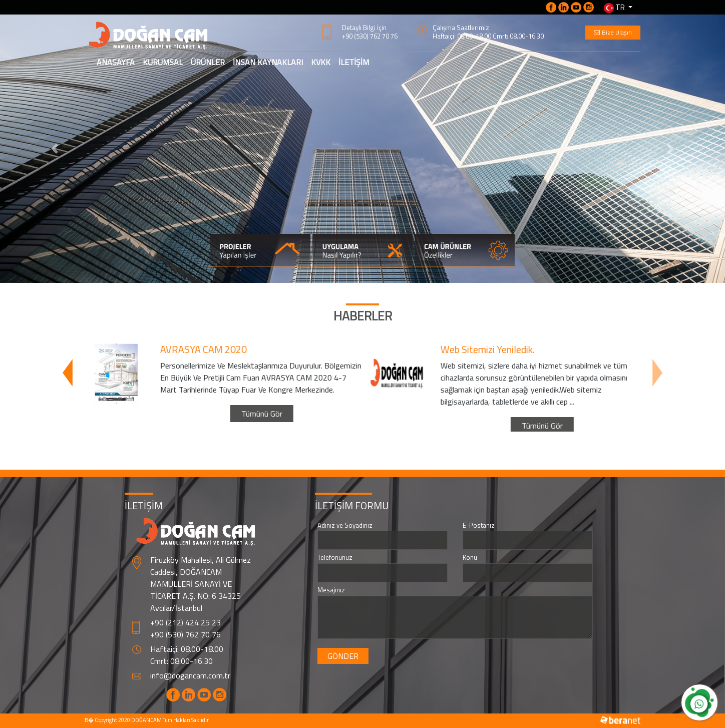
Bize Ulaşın (613, 32)
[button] (54, 149)
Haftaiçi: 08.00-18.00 (187, 649)
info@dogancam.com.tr (190, 675)
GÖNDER (343, 656)
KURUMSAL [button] (163, 62)
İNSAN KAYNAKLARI (268, 62)
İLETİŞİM (354, 62)
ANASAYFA (118, 62)
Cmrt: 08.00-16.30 (182, 661)
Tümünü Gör (259, 402)
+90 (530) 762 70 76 (370, 36)
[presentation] (68, 373)
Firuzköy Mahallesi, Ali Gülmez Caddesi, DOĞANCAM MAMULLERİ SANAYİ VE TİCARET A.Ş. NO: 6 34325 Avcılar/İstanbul (201, 584)
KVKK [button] (321, 62)
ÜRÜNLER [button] (208, 62)
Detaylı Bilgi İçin (364, 28)
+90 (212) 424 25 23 (186, 622)
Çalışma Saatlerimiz (461, 28)
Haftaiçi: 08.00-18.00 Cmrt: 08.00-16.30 (488, 36)
